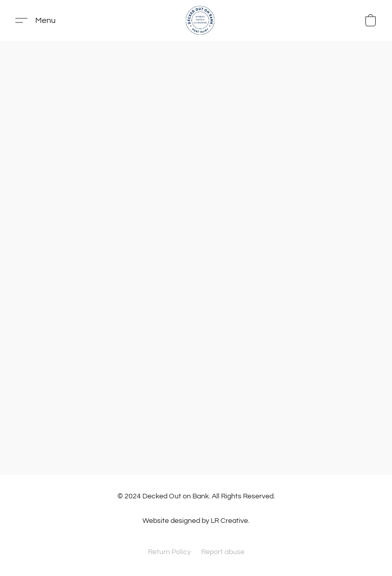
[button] (200, 20)
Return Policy (169, 552)
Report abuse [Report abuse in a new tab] (223, 552)
